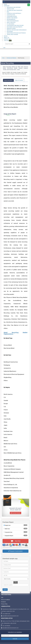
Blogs (6, 36)
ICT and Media (10, 24)
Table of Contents (19, 80)
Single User (8, 525)
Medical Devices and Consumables (17, 30)
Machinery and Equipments (14, 27)
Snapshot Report (9, 536)
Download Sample (15, 513)
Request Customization (15, 551)
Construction (11, 15)
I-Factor (8, 41)
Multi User (7, 529)
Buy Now (15, 541)
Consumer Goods (12, 16)
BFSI (8, 12)
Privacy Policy (4, 604)
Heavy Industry (11, 22)
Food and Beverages (13, 21)
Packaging (10, 31)
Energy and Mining (12, 18)
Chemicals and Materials (14, 13)
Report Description (8, 80)
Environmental (11, 19)
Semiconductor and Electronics (16, 33)
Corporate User (9, 532)
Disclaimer (3, 602)
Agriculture (10, 9)
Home (5, 4)
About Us (6, 37)
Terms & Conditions (5, 600)
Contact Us (7, 39)
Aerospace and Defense (14, 7)
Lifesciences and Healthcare (15, 25)
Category (7, 6)
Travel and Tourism (12, 34)
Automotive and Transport (15, 10)
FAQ (2, 597)
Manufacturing (11, 28)
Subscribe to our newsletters (15, 632)
